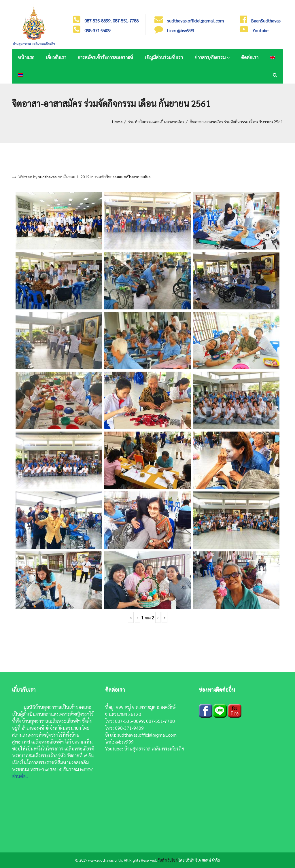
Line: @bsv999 (180, 30)
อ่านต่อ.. (20, 776)
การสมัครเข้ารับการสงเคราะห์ (105, 57)
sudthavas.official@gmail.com (147, 735)
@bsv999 (124, 742)
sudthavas (47, 177)
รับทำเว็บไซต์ (168, 860)
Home (117, 122)
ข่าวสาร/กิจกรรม (212, 57)
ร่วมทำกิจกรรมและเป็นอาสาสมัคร (156, 122)
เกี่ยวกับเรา (56, 57)
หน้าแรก (26, 57)
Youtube (260, 30)
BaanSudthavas (266, 21)
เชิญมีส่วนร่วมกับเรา (164, 57)
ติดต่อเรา (250, 57)
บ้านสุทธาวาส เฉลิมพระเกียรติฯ (154, 749)
